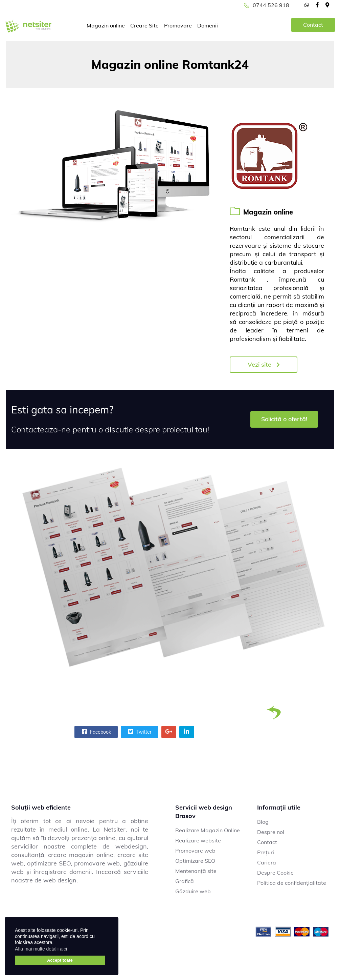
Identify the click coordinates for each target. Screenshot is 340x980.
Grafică (185, 881)
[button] (71, 950)
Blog (263, 822)
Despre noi (271, 832)
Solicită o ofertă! (284, 419)
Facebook (96, 732)
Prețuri (266, 852)
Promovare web (195, 851)
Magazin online (106, 25)
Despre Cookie (275, 873)
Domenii (208, 25)
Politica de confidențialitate (292, 883)
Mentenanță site (196, 871)
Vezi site (264, 364)
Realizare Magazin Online (208, 830)
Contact (313, 25)
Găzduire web (193, 891)
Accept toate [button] (60, 960)
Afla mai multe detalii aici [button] (41, 949)
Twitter (139, 732)
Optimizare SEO (195, 861)
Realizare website (198, 840)
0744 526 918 (271, 5)
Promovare (178, 25)
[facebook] (317, 5)
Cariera (267, 862)
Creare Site (144, 25)
